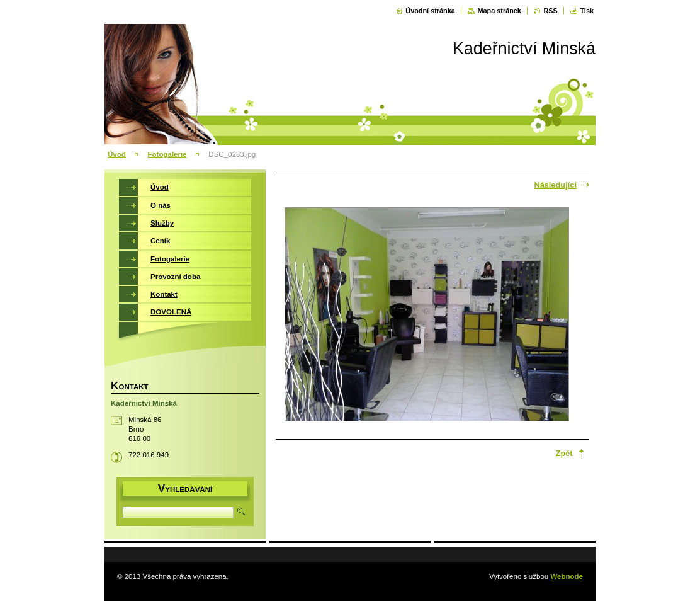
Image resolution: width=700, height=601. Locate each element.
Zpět (564, 453)
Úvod (117, 154)
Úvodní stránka (430, 11)
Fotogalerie (167, 154)
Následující (555, 185)
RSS (550, 11)
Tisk (587, 11)
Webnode (567, 576)
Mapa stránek (499, 11)
